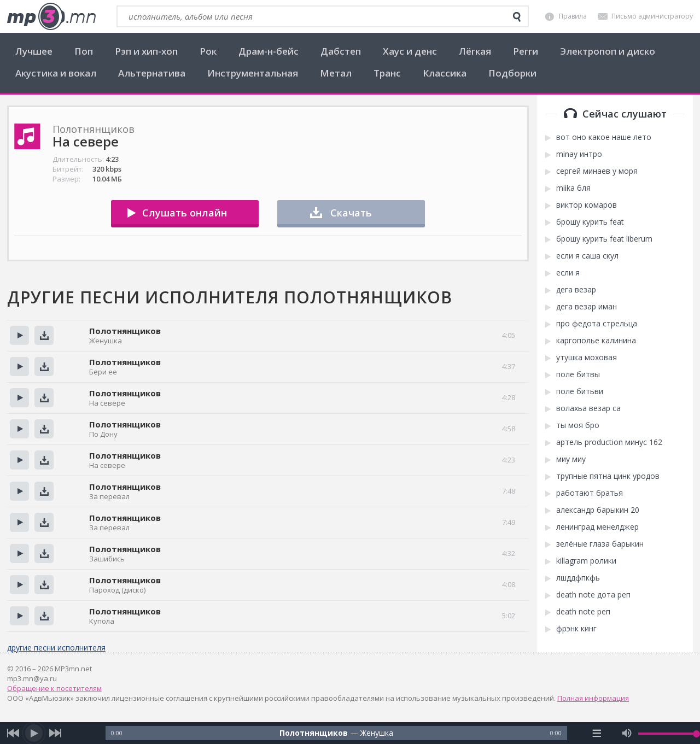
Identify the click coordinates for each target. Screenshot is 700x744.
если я (568, 273)
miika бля (573, 188)
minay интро (579, 154)
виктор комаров (587, 205)
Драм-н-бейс (269, 51)
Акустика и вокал (56, 73)
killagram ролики (586, 561)
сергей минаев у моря (597, 171)
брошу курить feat (590, 222)
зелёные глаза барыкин (600, 544)
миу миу (571, 459)
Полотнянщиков (125, 331)
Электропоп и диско (608, 51)
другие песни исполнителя (56, 648)
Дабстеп (341, 51)
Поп (84, 51)
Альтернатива (152, 73)
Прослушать (19, 335)
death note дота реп (593, 595)
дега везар (576, 290)
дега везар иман (587, 307)
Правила (573, 16)
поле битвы (578, 374)
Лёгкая (475, 51)
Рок (208, 51)
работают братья (590, 493)
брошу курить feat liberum (604, 239)
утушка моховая (587, 358)
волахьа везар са (588, 408)
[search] (517, 17)
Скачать (351, 213)
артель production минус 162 (609, 442)
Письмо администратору (652, 16)
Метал (336, 73)
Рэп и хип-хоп (146, 51)
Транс (387, 73)
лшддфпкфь (578, 578)
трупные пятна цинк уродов (608, 476)
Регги (526, 51)
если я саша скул (587, 256)
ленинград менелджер (597, 527)
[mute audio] (627, 733)
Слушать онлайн (185, 213)
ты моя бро (578, 425)
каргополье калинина (596, 341)
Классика (445, 73)
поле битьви (580, 391)
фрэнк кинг (576, 629)
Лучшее (34, 51)
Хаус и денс (410, 51)
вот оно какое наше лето (604, 137)
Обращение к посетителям (54, 688)
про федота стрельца (597, 324)
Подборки (512, 73)
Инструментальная (253, 73)
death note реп (583, 612)
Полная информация (593, 698)
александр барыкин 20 (598, 510)
